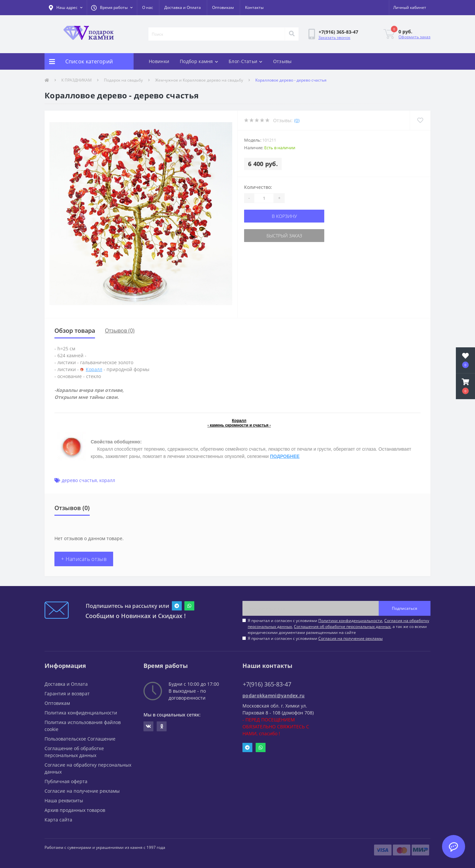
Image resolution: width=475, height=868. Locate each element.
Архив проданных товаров (75, 810)
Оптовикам (223, 7)
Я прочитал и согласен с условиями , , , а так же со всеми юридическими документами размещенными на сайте (338, 626)
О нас (148, 7)
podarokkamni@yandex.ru (274, 695)
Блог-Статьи (246, 61)
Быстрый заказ (284, 236)
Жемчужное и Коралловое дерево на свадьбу (199, 80)
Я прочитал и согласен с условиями (315, 638)
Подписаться (405, 608)
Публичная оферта (66, 781)
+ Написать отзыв (84, 559)
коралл (107, 480)
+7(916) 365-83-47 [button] (267, 684)
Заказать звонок (334, 37)
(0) (297, 120)
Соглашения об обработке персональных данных (342, 626)
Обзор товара (75, 330)
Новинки (159, 61)
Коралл (94, 369)
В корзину (284, 216)
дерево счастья (79, 480)
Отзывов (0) (120, 330)
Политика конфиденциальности (81, 713)
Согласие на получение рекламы (82, 791)
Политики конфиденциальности (350, 621)
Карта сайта (58, 820)
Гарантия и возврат (67, 694)
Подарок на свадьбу (123, 80)
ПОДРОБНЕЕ (285, 456)
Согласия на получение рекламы (350, 638)
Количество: (258, 187)
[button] (112, 8)
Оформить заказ (414, 37)
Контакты (254, 7)
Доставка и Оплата (183, 7)
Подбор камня (199, 61)
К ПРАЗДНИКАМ (77, 80)
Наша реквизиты (64, 800)
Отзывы (283, 61)
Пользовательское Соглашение (80, 739)
